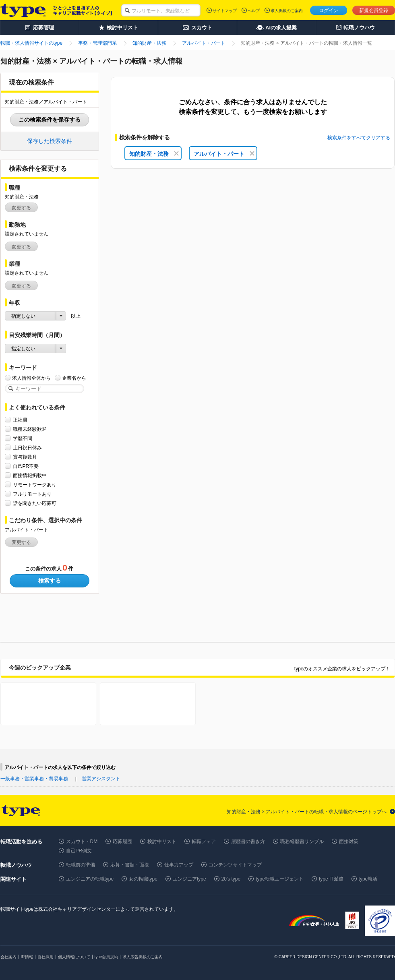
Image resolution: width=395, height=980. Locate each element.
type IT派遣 (331, 879)
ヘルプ (254, 11)
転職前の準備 (81, 865)
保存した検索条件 (50, 141)
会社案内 (8, 957)
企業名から (74, 378)
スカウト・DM (82, 841)
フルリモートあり (32, 494)
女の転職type (143, 879)
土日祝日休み (27, 448)
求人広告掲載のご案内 (143, 957)
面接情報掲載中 (30, 475)
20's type (231, 879)
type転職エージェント (280, 879)
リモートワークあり (35, 485)
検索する (50, 581)
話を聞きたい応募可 (35, 503)
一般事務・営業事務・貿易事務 (34, 779)
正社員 (20, 420)
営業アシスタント (101, 779)
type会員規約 (107, 957)
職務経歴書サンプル (302, 841)
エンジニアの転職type (90, 879)
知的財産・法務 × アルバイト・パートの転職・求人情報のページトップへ (307, 812)
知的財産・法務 (154, 154)
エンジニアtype (189, 879)
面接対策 (349, 841)
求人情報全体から (31, 378)
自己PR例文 (79, 851)
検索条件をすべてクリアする (359, 138)
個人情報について (74, 957)
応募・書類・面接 (130, 865)
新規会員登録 (374, 10)
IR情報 (27, 957)
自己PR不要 (26, 466)
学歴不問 (23, 438)
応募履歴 (122, 841)
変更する (21, 208)
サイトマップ (225, 11)
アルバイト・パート (224, 154)
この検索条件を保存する (50, 120)
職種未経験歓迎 (30, 429)
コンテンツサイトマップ (235, 865)
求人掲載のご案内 (287, 11)
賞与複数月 (25, 457)
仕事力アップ (179, 865)
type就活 (368, 879)
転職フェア (204, 841)
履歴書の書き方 (248, 841)
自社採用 (45, 957)
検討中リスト (162, 841)
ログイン (329, 10)
